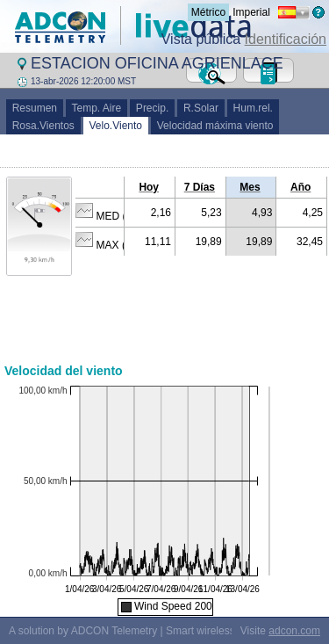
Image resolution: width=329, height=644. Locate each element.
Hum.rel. (253, 108)
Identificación (286, 39)
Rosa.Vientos (43, 126)
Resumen (35, 108)
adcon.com (294, 631)
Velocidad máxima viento (215, 126)
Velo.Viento (116, 126)
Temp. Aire (97, 108)
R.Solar (200, 108)
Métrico (208, 12)
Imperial (251, 12)
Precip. (152, 108)
